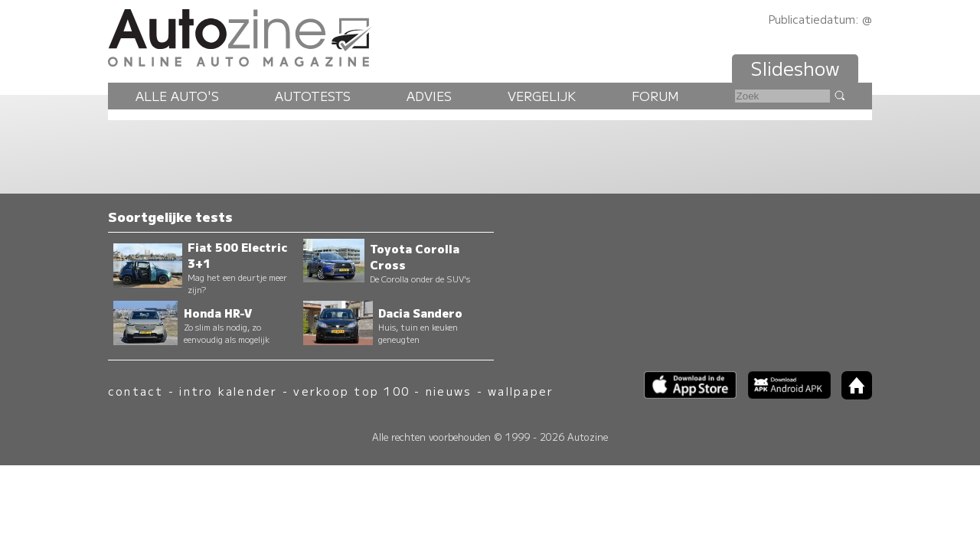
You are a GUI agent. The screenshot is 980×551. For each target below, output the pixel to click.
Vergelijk (542, 96)
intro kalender (228, 391)
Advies (429, 96)
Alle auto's (177, 96)
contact (136, 391)
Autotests (313, 96)
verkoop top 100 (351, 391)
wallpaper (521, 391)
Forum (655, 96)
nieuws (449, 391)
